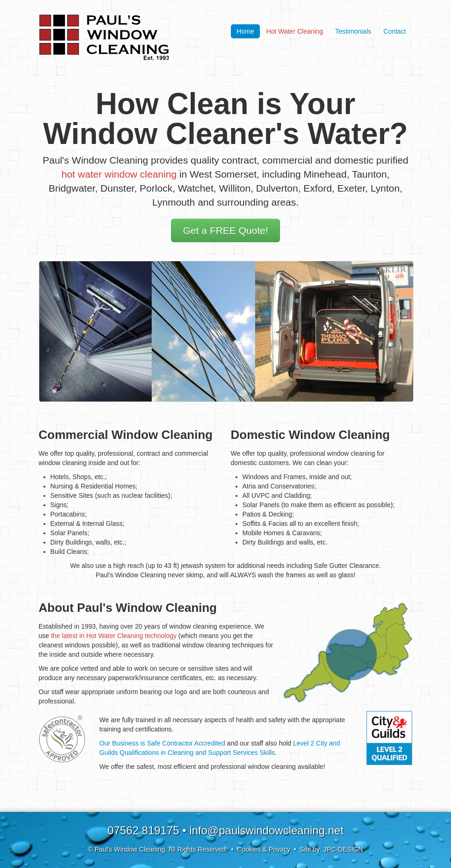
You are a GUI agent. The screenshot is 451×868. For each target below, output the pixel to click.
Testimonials (353, 31)
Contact (394, 31)
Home (245, 31)
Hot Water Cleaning (295, 31)
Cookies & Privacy (264, 849)
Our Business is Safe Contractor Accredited (162, 743)
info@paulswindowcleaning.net (266, 830)
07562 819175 (143, 830)
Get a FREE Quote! (225, 230)
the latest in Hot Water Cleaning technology (114, 636)
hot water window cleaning (119, 174)
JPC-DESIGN (343, 849)
